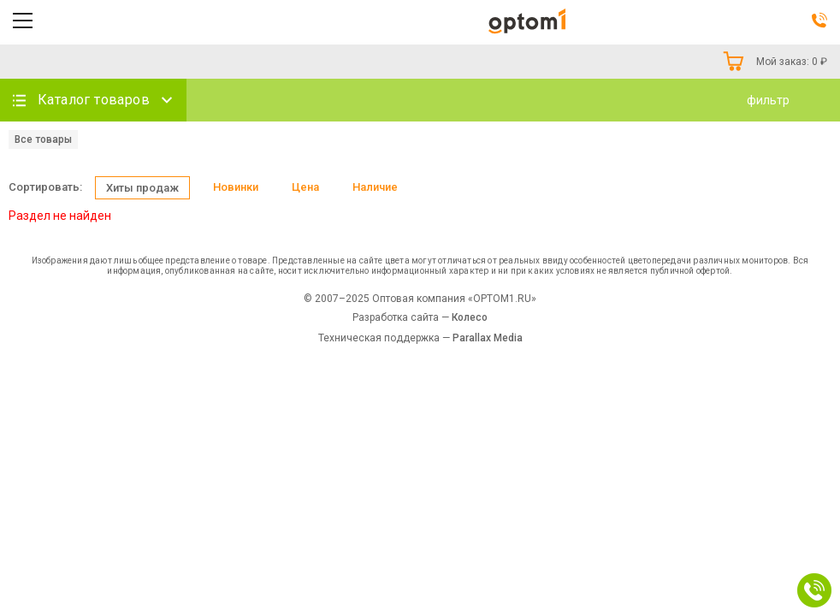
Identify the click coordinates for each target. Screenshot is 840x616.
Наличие (375, 187)
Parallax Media (488, 338)
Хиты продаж (142, 188)
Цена (305, 187)
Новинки (236, 187)
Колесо (470, 317)
